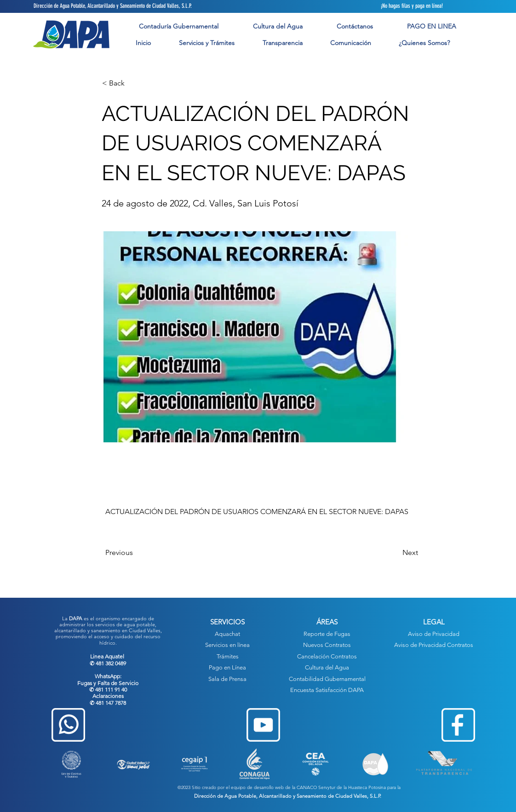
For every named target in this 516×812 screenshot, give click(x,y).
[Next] (395, 553)
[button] (206, 43)
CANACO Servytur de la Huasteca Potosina (341, 787)
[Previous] (136, 553)
